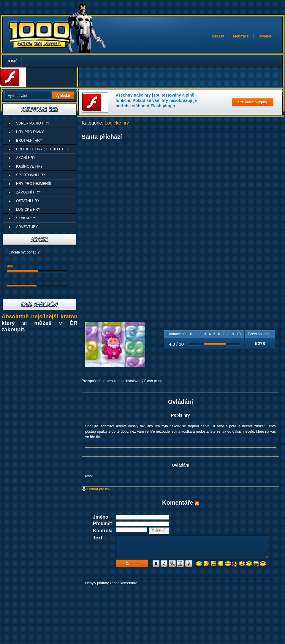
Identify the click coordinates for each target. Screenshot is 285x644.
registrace (241, 36)
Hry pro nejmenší (34, 184)
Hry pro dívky (30, 132)
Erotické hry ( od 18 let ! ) (42, 149)
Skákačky (26, 218)
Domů (12, 61)
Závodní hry (28, 192)
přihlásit (218, 36)
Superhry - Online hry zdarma (39, 35)
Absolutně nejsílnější (31, 316)
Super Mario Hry (33, 123)
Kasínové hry (29, 166)
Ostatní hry (28, 201)
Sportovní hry (31, 175)
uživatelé (265, 36)
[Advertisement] (180, 185)
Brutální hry (29, 141)
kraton (69, 316)
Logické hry (117, 123)
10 (239, 334)
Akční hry (26, 158)
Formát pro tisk (96, 489)
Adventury (27, 227)
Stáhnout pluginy (253, 102)
